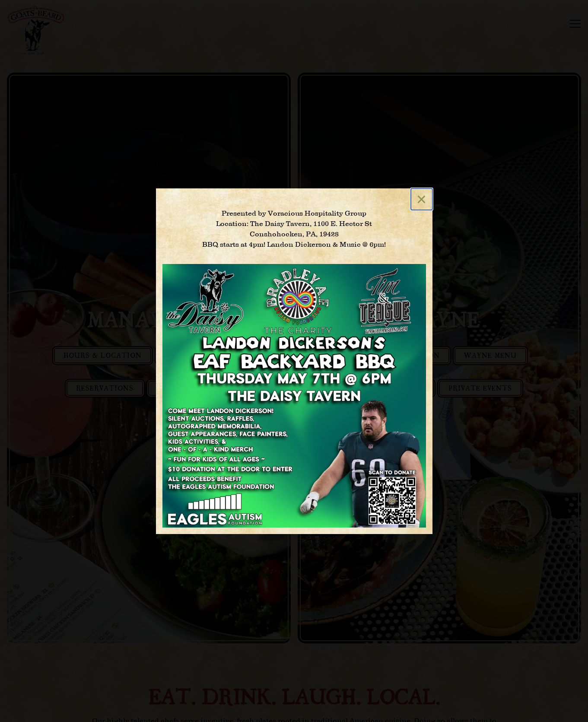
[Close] (422, 199)
